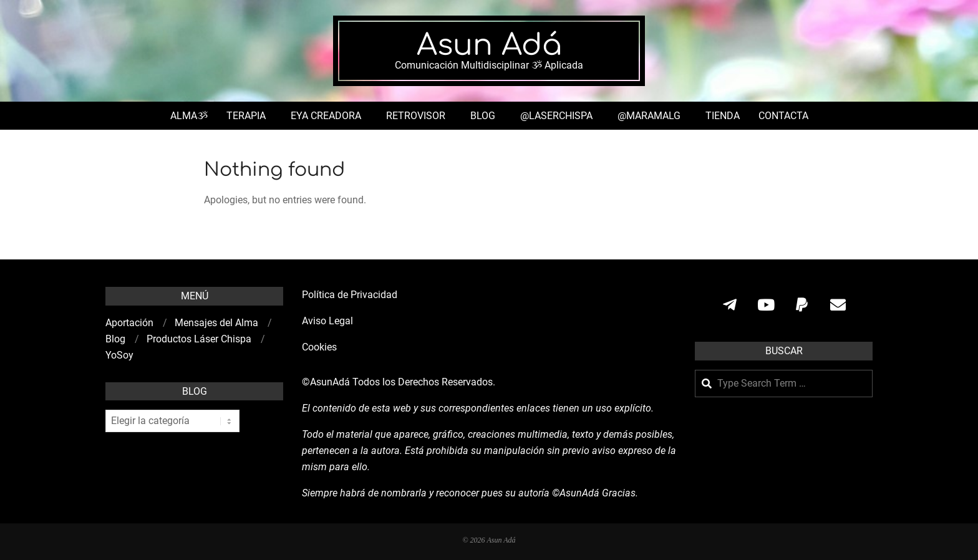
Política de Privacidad (350, 295)
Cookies (321, 347)
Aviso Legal (327, 321)
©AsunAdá (326, 382)
